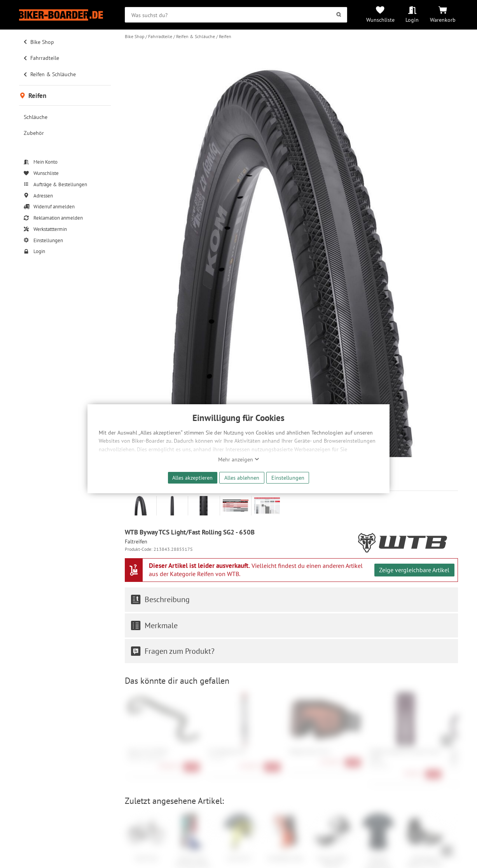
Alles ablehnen (242, 478)
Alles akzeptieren (192, 478)
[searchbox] (236, 15)
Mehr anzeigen (239, 459)
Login (412, 20)
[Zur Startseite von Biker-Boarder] (65, 15)
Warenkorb (443, 20)
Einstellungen (288, 478)
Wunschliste (380, 20)
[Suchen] (339, 15)
